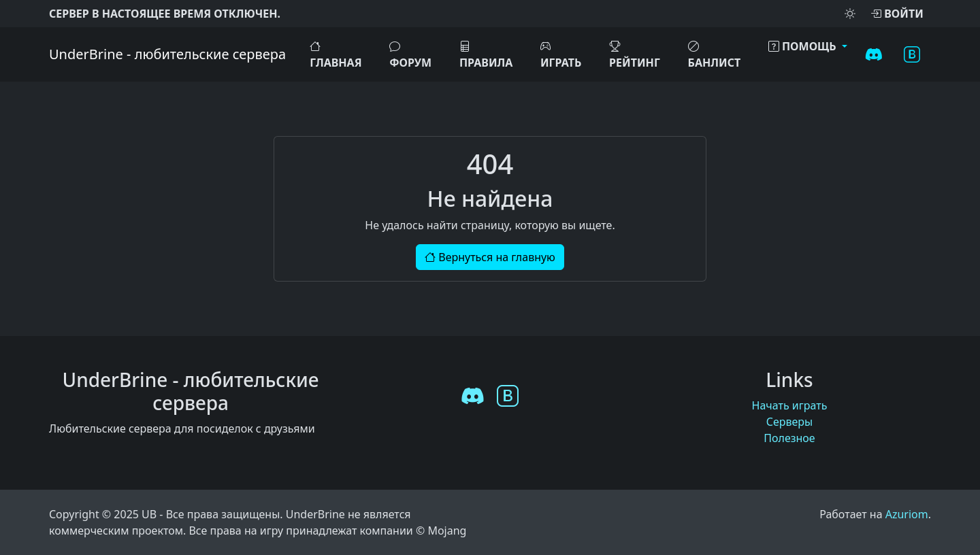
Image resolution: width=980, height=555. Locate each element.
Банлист (715, 54)
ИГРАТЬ (561, 54)
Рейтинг (635, 54)
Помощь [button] (804, 46)
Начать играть (790, 405)
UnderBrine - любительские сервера (167, 54)
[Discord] (874, 54)
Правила (486, 54)
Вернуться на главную (490, 257)
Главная (336, 54)
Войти (897, 14)
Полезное (789, 438)
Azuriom (907, 514)
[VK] (912, 54)
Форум (410, 54)
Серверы (790, 422)
